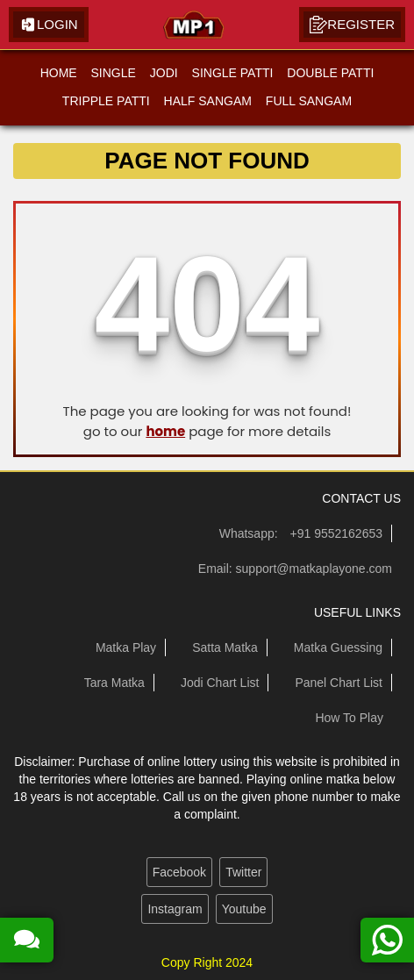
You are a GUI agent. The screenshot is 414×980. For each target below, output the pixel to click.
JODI (164, 73)
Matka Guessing (338, 647)
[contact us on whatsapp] (387, 940)
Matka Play (126, 647)
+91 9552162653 (337, 533)
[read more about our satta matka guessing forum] (27, 940)
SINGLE (114, 73)
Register (352, 25)
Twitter (243, 872)
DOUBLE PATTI (330, 73)
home (165, 431)
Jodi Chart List (220, 683)
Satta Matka (225, 647)
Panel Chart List (339, 683)
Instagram (175, 909)
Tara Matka (114, 683)
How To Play (349, 718)
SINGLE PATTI (233, 73)
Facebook (179, 872)
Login (49, 25)
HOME (59, 73)
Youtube (244, 909)
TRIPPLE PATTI (106, 101)
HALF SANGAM (208, 101)
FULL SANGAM (309, 101)
